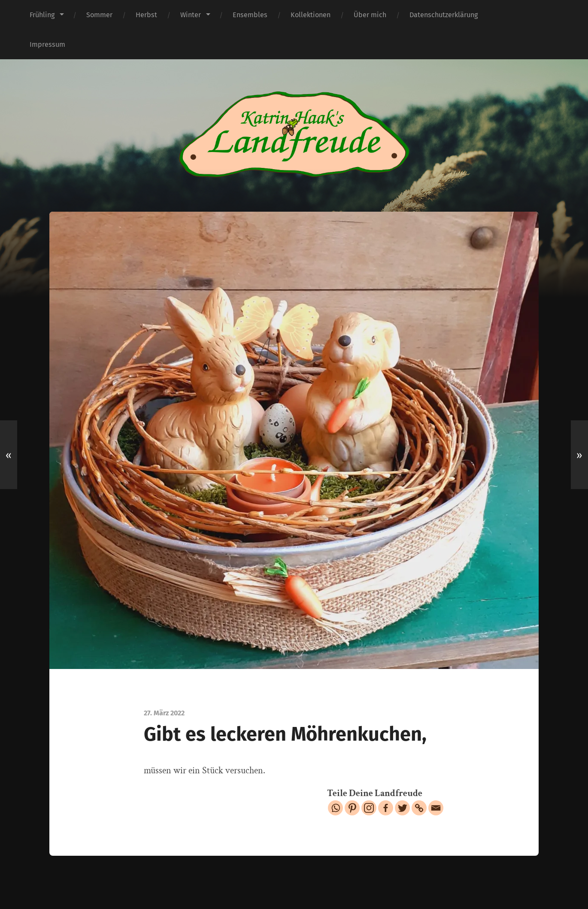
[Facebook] (386, 808)
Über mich (370, 15)
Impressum (47, 44)
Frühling (42, 15)
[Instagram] (369, 808)
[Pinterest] (352, 808)
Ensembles (250, 15)
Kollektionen (311, 15)
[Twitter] (402, 808)
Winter (191, 15)
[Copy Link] (419, 808)
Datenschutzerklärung (444, 15)
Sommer (99, 15)
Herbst (146, 15)
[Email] (436, 808)
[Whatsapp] (335, 808)
